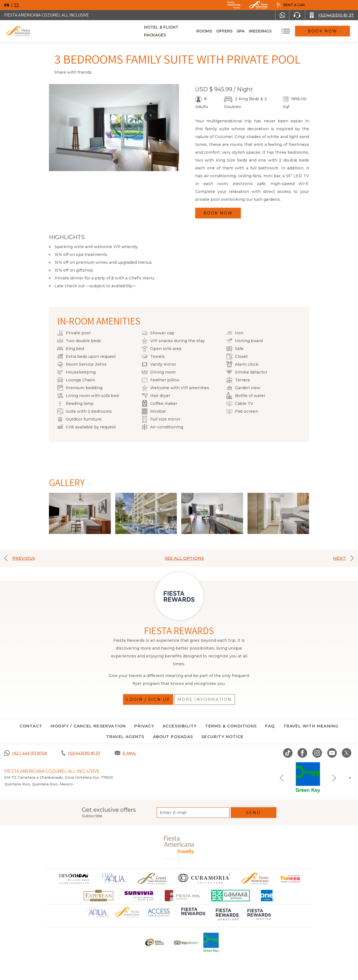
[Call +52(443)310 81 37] (332, 15)
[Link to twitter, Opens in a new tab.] (347, 753)
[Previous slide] (282, 778)
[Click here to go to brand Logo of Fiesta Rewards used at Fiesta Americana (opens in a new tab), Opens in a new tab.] (193, 915)
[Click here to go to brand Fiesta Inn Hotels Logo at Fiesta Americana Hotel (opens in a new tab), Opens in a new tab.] (182, 896)
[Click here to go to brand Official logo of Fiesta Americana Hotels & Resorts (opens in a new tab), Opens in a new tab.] (127, 912)
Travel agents (125, 737)
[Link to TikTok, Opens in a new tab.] (288, 753)
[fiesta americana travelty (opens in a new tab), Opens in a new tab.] (179, 845)
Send (253, 813)
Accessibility (180, 726)
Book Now (327, 31)
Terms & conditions (231, 726)
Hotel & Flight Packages (173, 33)
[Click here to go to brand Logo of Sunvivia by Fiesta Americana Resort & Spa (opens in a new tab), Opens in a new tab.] (139, 896)
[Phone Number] (297, 15)
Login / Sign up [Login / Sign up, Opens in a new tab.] (148, 699)
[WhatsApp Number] (282, 15)
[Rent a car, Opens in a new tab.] (291, 5)
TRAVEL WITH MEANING (311, 726)
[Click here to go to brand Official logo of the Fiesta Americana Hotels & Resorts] (255, 879)
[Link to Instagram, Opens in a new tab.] (317, 753)
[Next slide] (334, 778)
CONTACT (31, 726)
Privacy (144, 726)
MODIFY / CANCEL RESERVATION (88, 726)
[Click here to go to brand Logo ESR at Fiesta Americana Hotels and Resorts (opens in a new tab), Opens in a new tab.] (154, 942)
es (17, 5)
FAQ (270, 726)
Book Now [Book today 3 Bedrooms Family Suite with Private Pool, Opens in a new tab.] (218, 213)
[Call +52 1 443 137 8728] (26, 753)
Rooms (213, 31)
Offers (234, 31)
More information (205, 699)
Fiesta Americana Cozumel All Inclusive (47, 15)
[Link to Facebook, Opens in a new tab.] (302, 753)
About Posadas (173, 737)
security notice (222, 737)
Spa (250, 31)
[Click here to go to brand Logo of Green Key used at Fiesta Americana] (211, 942)
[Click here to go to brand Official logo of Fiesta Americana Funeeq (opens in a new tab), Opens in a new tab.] (290, 879)
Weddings (269, 31)
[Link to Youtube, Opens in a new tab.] (332, 753)
